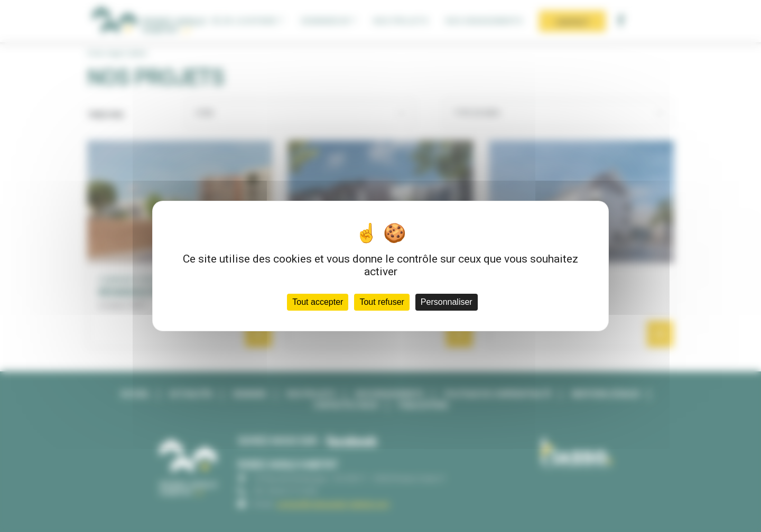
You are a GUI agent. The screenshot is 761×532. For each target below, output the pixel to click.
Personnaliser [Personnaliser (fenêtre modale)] (447, 302)
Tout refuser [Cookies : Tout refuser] (382, 302)
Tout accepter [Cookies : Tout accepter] (318, 302)
